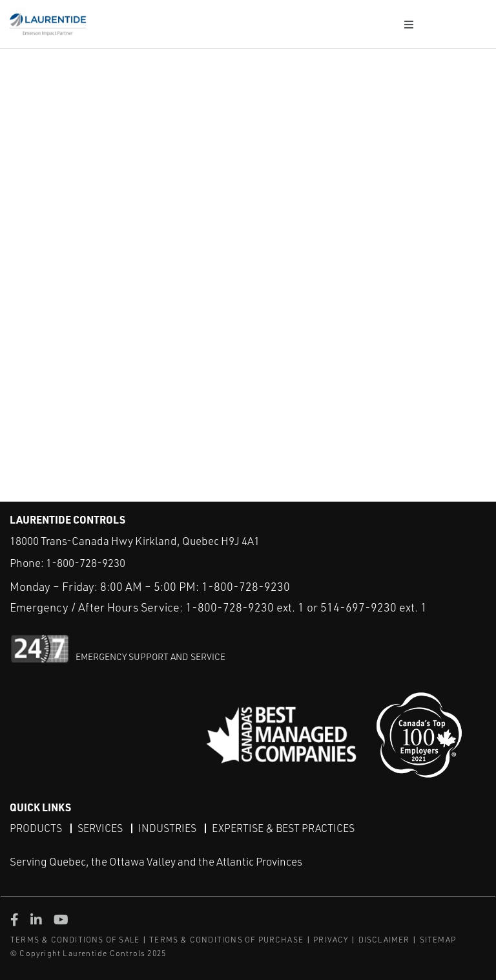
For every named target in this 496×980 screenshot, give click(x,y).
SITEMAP (438, 940)
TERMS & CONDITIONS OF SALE (75, 940)
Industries (167, 828)
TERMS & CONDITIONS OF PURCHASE (226, 940)
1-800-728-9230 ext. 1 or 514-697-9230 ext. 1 (306, 607)
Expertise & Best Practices (283, 828)
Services (100, 828)
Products (36, 828)
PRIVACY (331, 940)
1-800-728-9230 (86, 563)
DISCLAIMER (384, 940)
